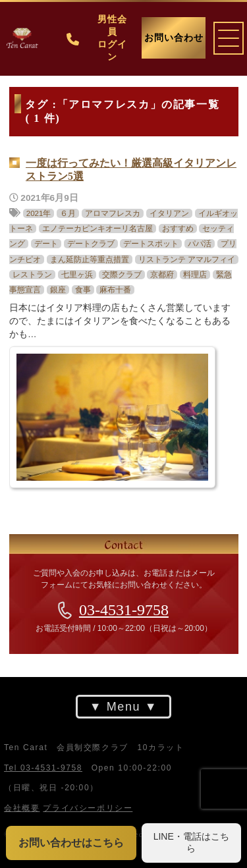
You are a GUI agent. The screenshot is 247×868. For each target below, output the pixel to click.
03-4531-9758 (124, 610)
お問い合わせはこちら (71, 843)
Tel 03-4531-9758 (43, 768)
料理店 (195, 274)
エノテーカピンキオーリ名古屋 (97, 229)
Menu (123, 707)
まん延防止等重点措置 (89, 259)
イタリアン (169, 213)
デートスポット (151, 244)
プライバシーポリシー (88, 808)
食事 (82, 289)
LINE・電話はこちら (191, 842)
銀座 (57, 289)
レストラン (32, 274)
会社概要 (22, 808)
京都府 (162, 274)
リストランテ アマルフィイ (186, 259)
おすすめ (177, 229)
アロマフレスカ (113, 213)
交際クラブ (121, 274)
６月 (68, 213)
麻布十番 (115, 289)
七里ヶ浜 (76, 274)
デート (45, 244)
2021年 (38, 213)
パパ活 (200, 244)
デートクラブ (90, 244)
